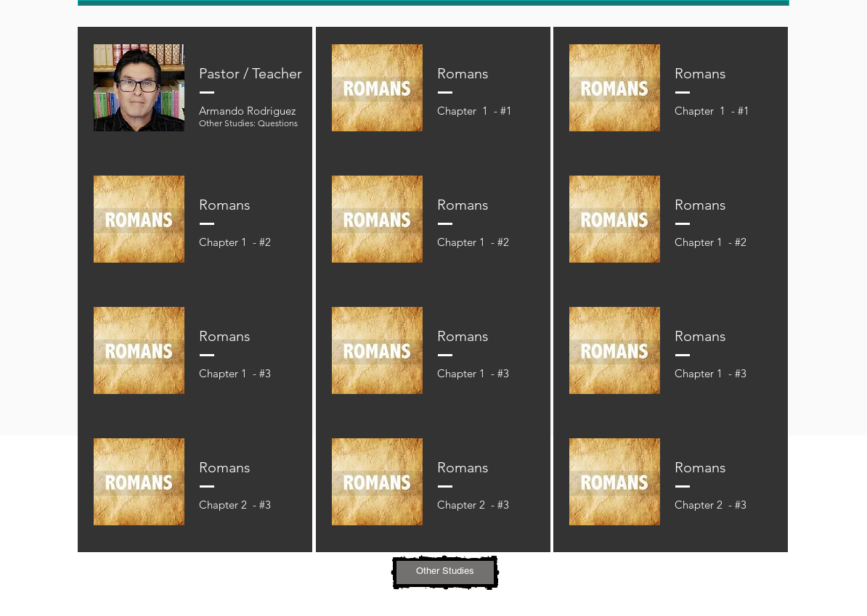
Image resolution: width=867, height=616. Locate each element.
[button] (445, 572)
